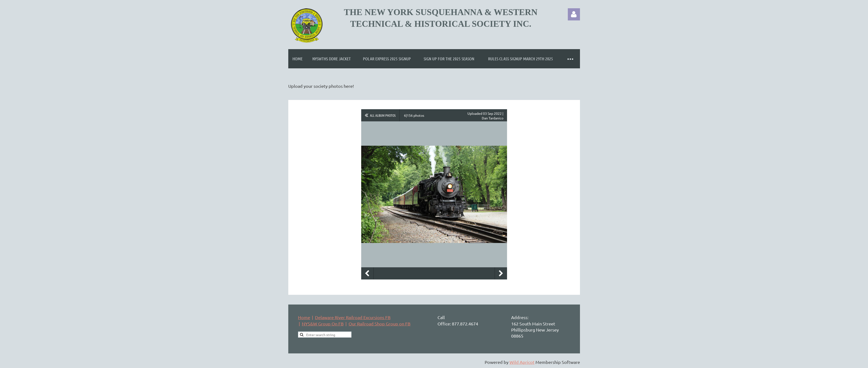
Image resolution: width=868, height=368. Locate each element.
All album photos (383, 115)
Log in (574, 14)
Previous (367, 273)
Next (501, 273)
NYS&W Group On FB (323, 324)
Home (304, 317)
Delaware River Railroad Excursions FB (353, 317)
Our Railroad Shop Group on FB (380, 324)
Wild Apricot (522, 362)
